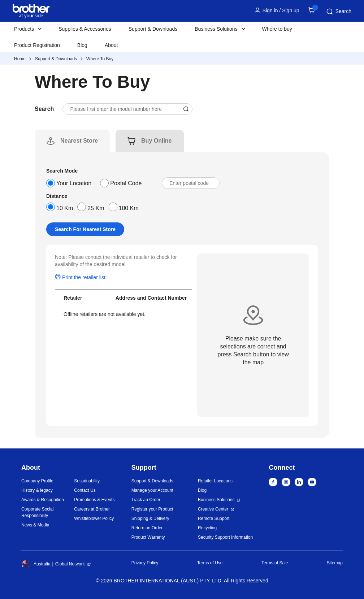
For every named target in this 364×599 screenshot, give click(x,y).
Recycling (207, 528)
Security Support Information (225, 537)
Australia (36, 564)
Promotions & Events (94, 500)
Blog (82, 45)
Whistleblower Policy (94, 518)
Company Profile (37, 481)
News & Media (35, 525)
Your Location (74, 183)
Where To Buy (100, 59)
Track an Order (146, 500)
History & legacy (37, 490)
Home (20, 59)
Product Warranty (148, 537)
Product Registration (37, 45)
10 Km (65, 208)
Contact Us (85, 490)
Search (338, 12)
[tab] (79, 141)
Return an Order (147, 528)
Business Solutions (216, 500)
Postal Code (126, 183)
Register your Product (152, 509)
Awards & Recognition (43, 500)
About (111, 45)
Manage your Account (152, 490)
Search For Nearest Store (85, 229)
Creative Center (213, 509)
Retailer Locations (215, 481)
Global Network (70, 564)
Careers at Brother (92, 509)
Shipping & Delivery (150, 518)
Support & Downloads (153, 29)
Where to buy (277, 29)
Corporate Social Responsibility (37, 512)
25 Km (96, 208)
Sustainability (87, 481)
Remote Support (214, 518)
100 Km (129, 208)
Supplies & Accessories (85, 29)
